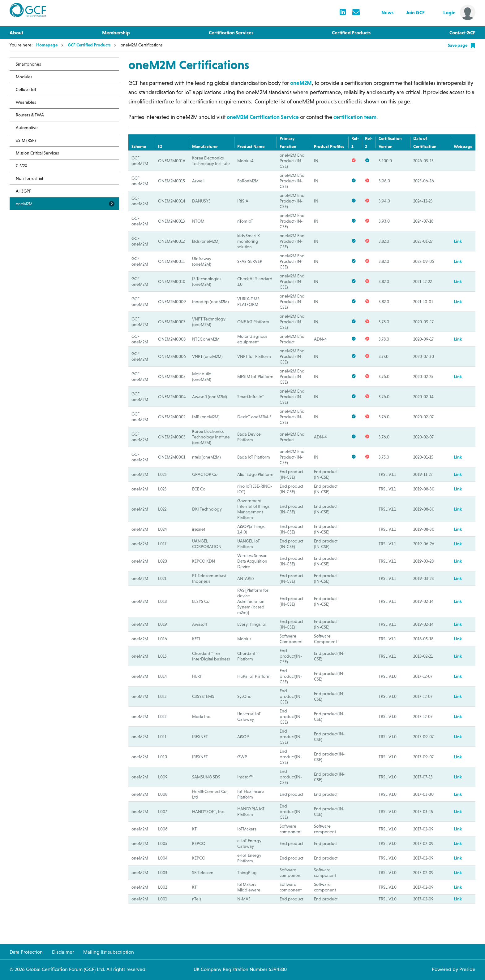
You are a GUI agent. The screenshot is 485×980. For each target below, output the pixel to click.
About (16, 33)
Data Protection (26, 952)
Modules (24, 77)
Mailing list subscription (109, 952)
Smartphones (28, 64)
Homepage (47, 45)
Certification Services (231, 33)
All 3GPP (24, 191)
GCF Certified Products (89, 45)
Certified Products (351, 33)
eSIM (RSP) (26, 140)
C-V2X (21, 166)
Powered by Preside (454, 969)
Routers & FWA (30, 115)
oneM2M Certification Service (263, 117)
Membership (116, 33)
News (387, 12)
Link (458, 241)
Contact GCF (462, 33)
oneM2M (301, 83)
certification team (355, 117)
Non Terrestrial (29, 178)
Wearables (26, 102)
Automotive (27, 128)
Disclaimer (63, 952)
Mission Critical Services (37, 153)
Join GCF (415, 12)
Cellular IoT (26, 89)
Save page (462, 46)
